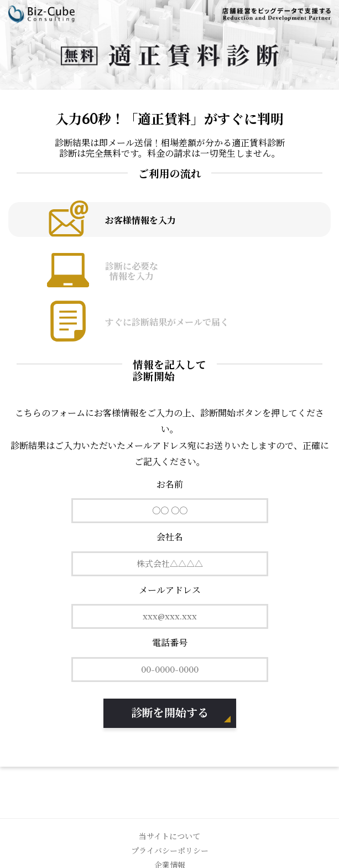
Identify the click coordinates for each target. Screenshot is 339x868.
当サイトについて (169, 836)
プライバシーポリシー (170, 851)
